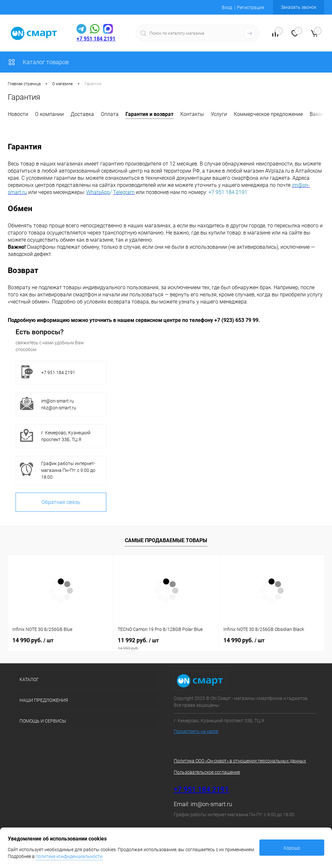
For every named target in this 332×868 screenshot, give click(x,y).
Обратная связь (61, 502)
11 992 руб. (166, 644)
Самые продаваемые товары (166, 540)
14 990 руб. (33, 640)
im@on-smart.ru (58, 401)
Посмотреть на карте (196, 731)
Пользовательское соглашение (207, 772)
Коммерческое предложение (268, 114)
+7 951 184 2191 (96, 39)
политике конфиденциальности (69, 856)
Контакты (192, 114)
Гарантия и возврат (149, 114)
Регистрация (251, 7)
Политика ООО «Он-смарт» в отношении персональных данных (240, 761)
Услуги (219, 114)
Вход (227, 7)
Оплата (110, 114)
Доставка (82, 114)
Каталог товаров (38, 62)
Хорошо (292, 848)
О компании (49, 114)
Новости (18, 114)
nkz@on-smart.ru (59, 408)
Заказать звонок (299, 7)
